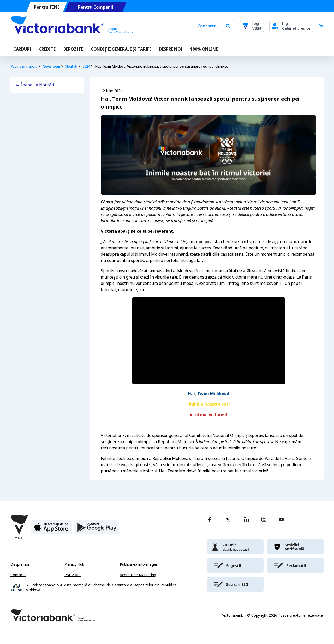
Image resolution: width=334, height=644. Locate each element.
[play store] (97, 529)
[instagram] (264, 520)
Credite (47, 49)
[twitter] (228, 520)
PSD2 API (73, 575)
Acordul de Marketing (138, 575)
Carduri (22, 49)
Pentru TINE (47, 7)
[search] (228, 26)
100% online (204, 49)
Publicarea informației (138, 564)
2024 (86, 66)
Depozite (73, 49)
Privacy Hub (74, 564)
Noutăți (71, 66)
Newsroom (51, 66)
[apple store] (51, 529)
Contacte (207, 26)
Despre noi (20, 564)
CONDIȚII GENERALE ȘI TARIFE (121, 49)
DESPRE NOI (171, 49)
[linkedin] (247, 520)
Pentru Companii (96, 7)
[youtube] (281, 520)
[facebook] (210, 520)
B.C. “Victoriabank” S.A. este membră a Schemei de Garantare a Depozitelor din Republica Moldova (101, 588)
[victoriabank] (235, 547)
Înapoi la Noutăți (37, 85)
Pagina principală (24, 66)
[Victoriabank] (72, 26)
